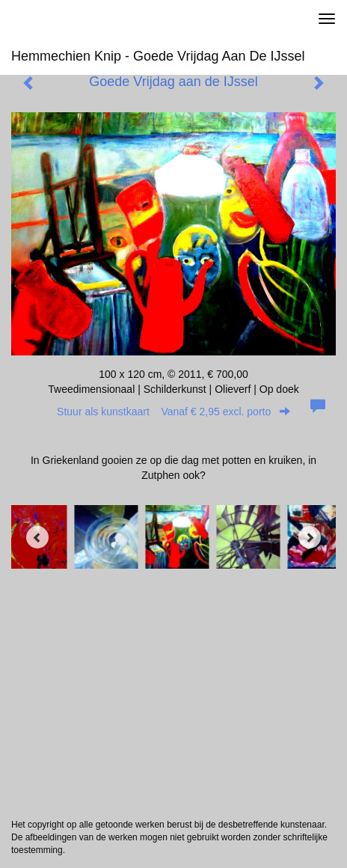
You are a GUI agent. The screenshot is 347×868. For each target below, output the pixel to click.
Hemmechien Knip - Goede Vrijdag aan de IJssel (158, 56)
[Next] (310, 537)
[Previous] (37, 537)
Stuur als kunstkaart (173, 412)
